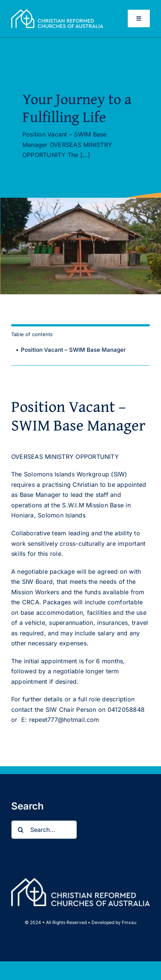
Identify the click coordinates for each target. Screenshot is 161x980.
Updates (42, 75)
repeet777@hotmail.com (64, 720)
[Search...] (44, 830)
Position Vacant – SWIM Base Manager (73, 350)
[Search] (21, 830)
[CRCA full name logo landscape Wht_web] (57, 12)
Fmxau (129, 922)
